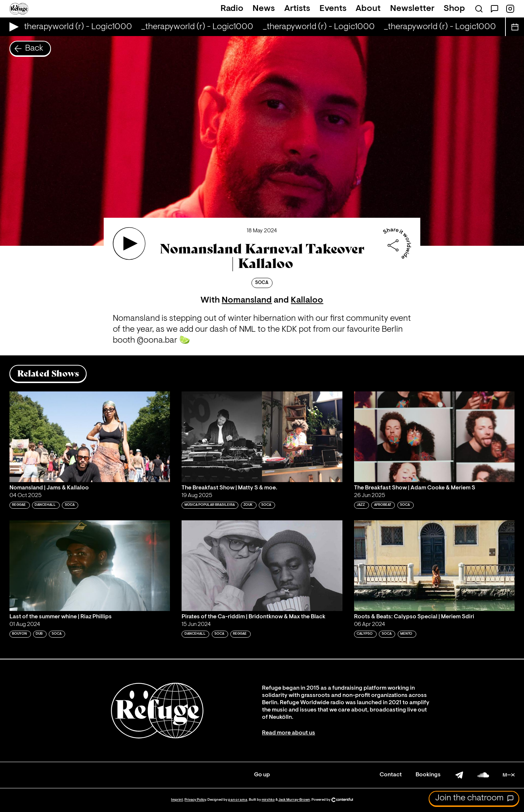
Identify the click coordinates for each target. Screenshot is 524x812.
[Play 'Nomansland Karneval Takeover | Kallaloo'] (129, 244)
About (368, 9)
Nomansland (247, 300)
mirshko (268, 800)
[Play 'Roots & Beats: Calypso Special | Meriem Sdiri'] (434, 565)
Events (333, 9)
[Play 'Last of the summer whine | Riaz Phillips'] (90, 565)
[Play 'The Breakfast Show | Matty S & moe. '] (262, 437)
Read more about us (289, 733)
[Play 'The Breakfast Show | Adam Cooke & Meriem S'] (434, 437)
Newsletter (412, 9)
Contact (391, 775)
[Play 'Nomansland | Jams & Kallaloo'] (90, 437)
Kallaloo (307, 300)
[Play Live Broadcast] (12, 27)
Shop (454, 9)
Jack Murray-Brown (294, 800)
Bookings (428, 775)
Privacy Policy (195, 800)
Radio (232, 9)
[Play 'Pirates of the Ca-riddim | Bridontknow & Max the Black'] (262, 565)
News (264, 9)
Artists (297, 9)
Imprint (177, 800)
